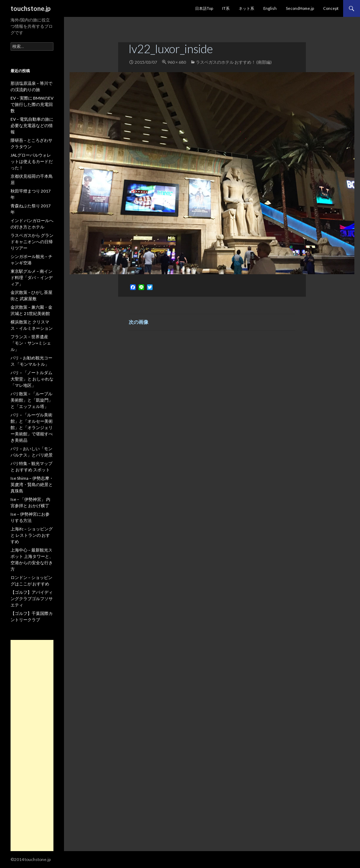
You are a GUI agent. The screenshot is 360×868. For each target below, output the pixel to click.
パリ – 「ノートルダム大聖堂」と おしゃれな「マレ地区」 (32, 379)
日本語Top (204, 8)
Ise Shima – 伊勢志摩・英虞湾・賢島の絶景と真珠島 (32, 485)
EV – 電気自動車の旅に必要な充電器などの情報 (32, 125)
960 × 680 (177, 62)
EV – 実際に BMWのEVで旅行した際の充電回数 (32, 104)
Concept (331, 8)
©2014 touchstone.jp (31, 859)
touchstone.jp (31, 8)
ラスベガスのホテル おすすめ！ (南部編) (234, 62)
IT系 (226, 8)
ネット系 (246, 8)
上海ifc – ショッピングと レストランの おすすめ (32, 535)
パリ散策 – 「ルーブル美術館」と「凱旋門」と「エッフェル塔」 (32, 400)
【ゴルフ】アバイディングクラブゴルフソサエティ (32, 599)
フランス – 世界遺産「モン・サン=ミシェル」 (31, 343)
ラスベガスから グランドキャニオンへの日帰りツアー (32, 242)
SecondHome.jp (300, 8)
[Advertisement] (32, 746)
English (270, 8)
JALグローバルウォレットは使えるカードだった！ (32, 161)
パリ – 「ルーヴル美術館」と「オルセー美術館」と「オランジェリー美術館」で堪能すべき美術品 (32, 427)
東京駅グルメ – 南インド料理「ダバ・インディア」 (32, 278)
